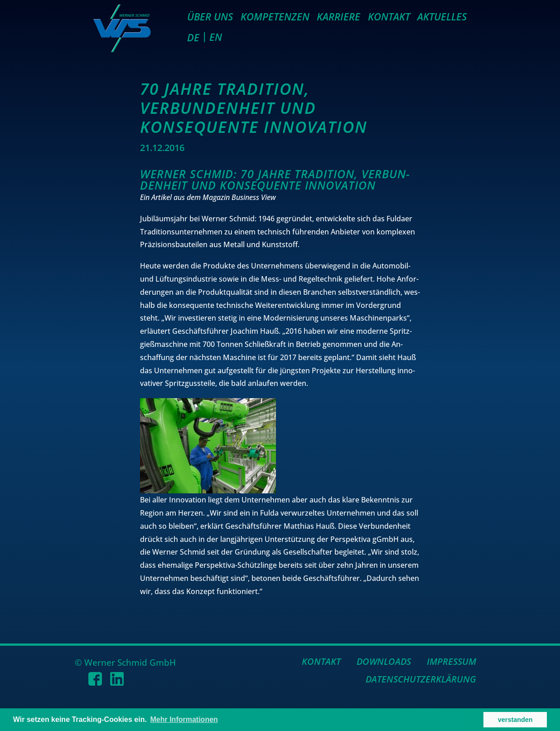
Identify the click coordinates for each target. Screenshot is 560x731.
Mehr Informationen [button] (184, 719)
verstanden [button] (515, 720)
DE (193, 37)
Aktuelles (442, 17)
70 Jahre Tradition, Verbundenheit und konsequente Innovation (254, 108)
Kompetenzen (275, 17)
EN (216, 37)
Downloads (384, 661)
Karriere (338, 17)
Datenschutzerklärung (421, 679)
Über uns (210, 17)
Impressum (451, 661)
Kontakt (389, 17)
